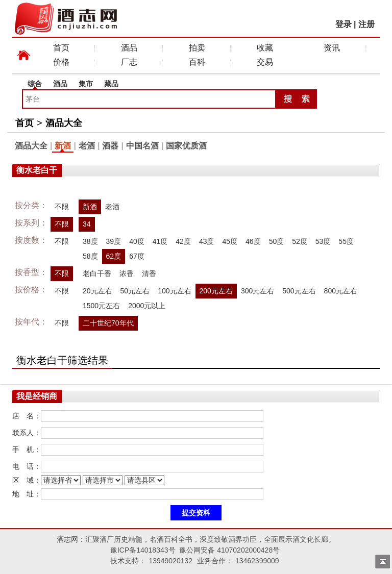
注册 (366, 24)
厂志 (129, 62)
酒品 (129, 48)
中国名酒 (142, 146)
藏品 (111, 84)
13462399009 (257, 561)
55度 (346, 241)
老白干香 (97, 273)
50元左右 (135, 291)
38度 (90, 241)
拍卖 (197, 48)
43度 (207, 241)
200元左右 (216, 291)
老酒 (87, 146)
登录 (344, 24)
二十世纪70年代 (108, 323)
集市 (86, 84)
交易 (265, 62)
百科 (197, 62)
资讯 (332, 48)
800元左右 (341, 291)
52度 (300, 241)
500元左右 (299, 291)
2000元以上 (147, 306)
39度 (114, 241)
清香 (149, 273)
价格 (61, 62)
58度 (90, 256)
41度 (160, 241)
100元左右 (174, 291)
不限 (62, 207)
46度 (253, 241)
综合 (35, 84)
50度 (277, 241)
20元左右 (97, 291)
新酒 (63, 146)
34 (87, 224)
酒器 (110, 146)
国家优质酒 (186, 146)
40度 (137, 241)
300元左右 (258, 291)
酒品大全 (64, 123)
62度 (114, 256)
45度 (230, 241)
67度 (137, 256)
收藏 (265, 48)
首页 (61, 48)
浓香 (127, 273)
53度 (323, 241)
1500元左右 (101, 306)
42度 (183, 241)
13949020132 (170, 561)
